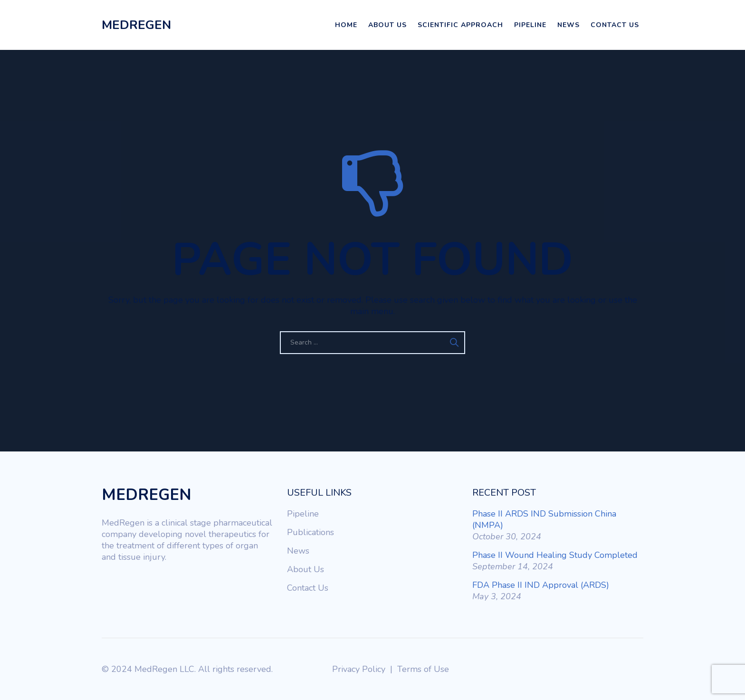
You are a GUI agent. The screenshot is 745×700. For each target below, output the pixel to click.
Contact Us (615, 25)
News (568, 25)
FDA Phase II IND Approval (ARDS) (541, 585)
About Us (387, 25)
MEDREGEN (136, 25)
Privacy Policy (359, 669)
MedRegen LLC (164, 669)
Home (346, 25)
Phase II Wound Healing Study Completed (555, 555)
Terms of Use (423, 669)
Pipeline (530, 25)
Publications (310, 532)
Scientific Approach (460, 25)
